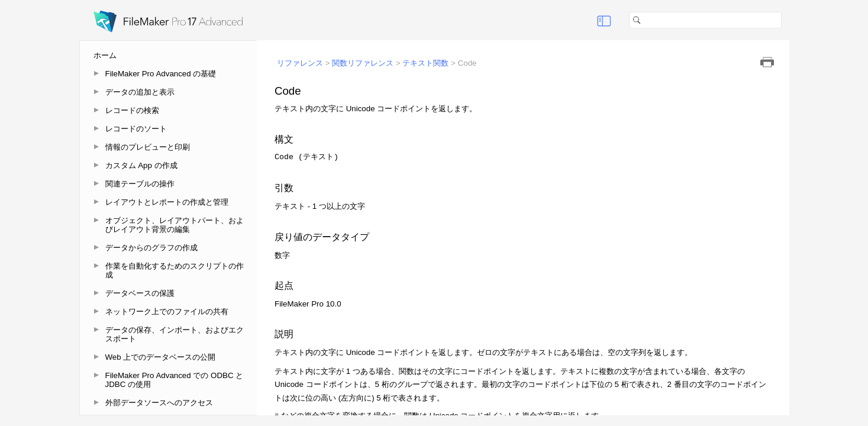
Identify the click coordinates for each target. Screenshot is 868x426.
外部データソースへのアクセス (159, 403)
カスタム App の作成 (141, 165)
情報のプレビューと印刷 (148, 147)
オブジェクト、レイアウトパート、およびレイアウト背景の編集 (175, 225)
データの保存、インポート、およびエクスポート (175, 334)
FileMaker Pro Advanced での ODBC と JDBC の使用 (175, 380)
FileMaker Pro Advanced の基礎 (161, 74)
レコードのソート (136, 129)
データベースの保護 (140, 293)
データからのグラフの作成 (151, 248)
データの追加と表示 (140, 92)
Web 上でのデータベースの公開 (161, 357)
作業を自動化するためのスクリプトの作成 (175, 270)
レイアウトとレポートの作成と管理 (167, 202)
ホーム (105, 55)
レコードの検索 (132, 110)
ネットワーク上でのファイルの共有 (167, 312)
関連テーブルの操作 (140, 184)
